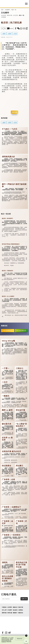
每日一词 (14, 10)
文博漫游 (3, 17)
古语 (15, 34)
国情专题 (4, 613)
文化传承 (3, 15)
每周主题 (10, 613)
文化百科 (15, 15)
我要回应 (15, 112)
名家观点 (21, 610)
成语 (4, 34)
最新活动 (21, 613)
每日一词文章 (6, 214)
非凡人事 (4, 610)
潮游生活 (15, 607)
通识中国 (21, 607)
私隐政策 (4, 642)
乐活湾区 (10, 607)
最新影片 (15, 613)
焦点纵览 (15, 610)
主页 (2, 10)
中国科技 (4, 607)
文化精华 (7, 10)
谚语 (10, 34)
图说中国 (10, 15)
